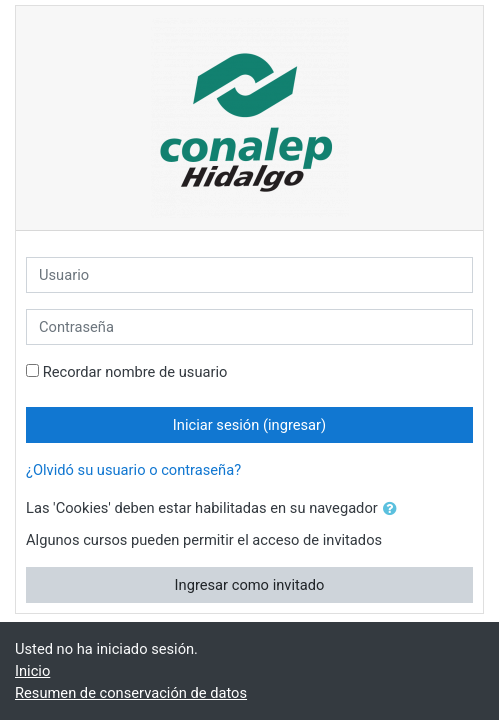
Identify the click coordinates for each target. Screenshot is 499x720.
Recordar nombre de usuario (135, 372)
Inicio (32, 671)
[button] (394, 509)
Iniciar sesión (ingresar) (249, 425)
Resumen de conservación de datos (131, 693)
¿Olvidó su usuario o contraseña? (133, 470)
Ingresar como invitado (250, 585)
